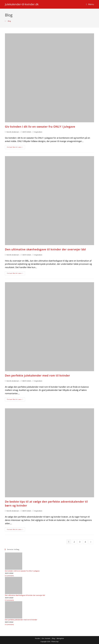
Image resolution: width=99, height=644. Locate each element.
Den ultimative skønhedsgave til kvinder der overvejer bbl (45, 249)
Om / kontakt (46, 638)
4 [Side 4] (85, 542)
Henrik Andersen (13, 132)
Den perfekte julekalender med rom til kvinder (37, 375)
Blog (9, 21)
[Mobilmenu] (90, 4)
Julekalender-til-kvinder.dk (22, 4)
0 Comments (9, 576)
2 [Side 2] (74, 542)
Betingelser (60, 638)
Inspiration (38, 132)
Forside (37, 638)
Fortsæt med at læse (16, 148)
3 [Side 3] (80, 542)
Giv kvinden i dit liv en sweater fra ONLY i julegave (40, 127)
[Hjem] (5, 21)
